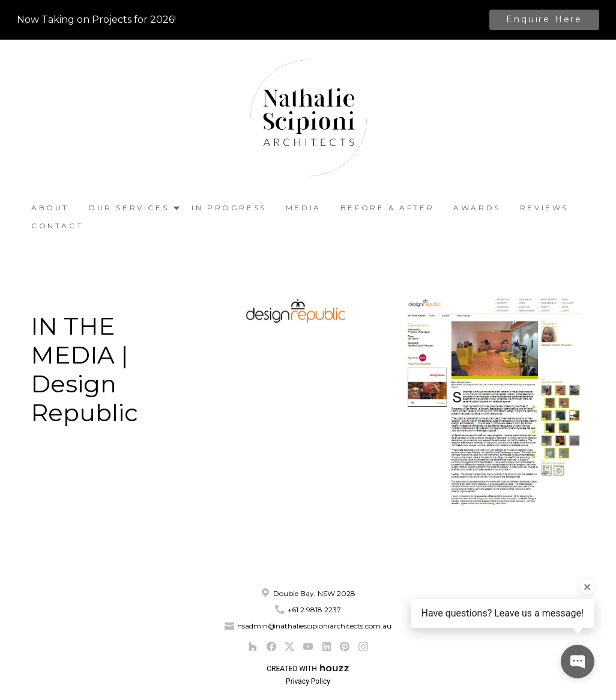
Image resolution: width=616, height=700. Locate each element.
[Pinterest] (345, 647)
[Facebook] (271, 647)
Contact (57, 226)
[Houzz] (252, 647)
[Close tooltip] (587, 587)
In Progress (229, 208)
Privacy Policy (308, 681)
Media (303, 208)
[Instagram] (363, 647)
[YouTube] (308, 647)
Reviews (544, 208)
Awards (477, 208)
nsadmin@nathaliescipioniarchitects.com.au (314, 626)
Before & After (387, 208)
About (50, 208)
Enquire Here (544, 19)
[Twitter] (290, 647)
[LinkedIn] (326, 647)
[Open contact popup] (578, 662)
